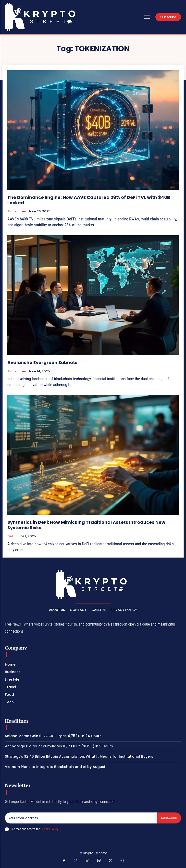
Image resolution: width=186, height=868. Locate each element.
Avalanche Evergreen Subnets (42, 362)
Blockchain (17, 211)
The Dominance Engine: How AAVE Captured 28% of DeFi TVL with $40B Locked (89, 200)
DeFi (11, 536)
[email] (81, 818)
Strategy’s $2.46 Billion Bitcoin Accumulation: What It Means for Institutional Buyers (79, 756)
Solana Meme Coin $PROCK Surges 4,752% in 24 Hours (53, 736)
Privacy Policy (49, 829)
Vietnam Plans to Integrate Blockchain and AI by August (55, 767)
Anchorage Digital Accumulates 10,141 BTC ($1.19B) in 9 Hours (59, 746)
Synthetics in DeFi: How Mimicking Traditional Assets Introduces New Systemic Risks (86, 525)
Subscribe (169, 818)
